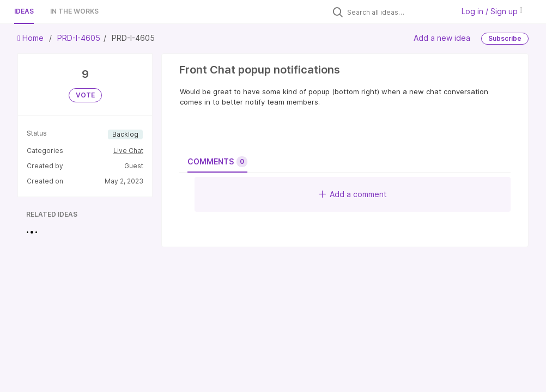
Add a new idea (442, 38)
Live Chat (128, 151)
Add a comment (353, 194)
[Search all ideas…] (398, 12)
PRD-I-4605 (79, 38)
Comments (217, 162)
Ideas (24, 11)
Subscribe (505, 38)
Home (32, 38)
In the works (74, 11)
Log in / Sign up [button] (492, 11)
